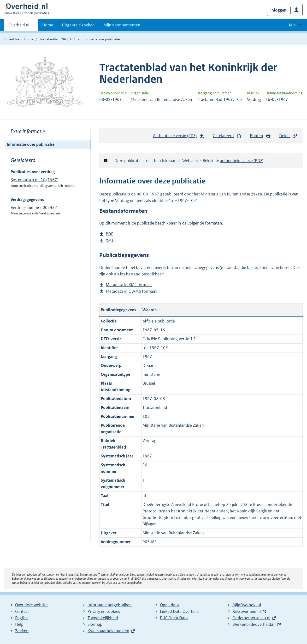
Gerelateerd (227, 136)
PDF (109, 234)
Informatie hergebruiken (110, 605)
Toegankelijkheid (103, 618)
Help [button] (292, 25)
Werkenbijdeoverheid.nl (254, 624)
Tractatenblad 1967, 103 (57, 39)
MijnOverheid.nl (247, 605)
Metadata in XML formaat (129, 285)
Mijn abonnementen (122, 25)
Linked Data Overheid (179, 611)
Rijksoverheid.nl (247, 611)
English (21, 618)
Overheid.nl (19, 26)
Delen (288, 136)
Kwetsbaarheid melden (108, 631)
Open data (169, 605)
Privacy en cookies (104, 611)
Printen (260, 136)
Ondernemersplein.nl (251, 618)
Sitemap (95, 624)
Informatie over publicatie (31, 144)
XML (110, 240)
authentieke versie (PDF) (242, 161)
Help (19, 624)
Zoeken (22, 631)
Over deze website (31, 605)
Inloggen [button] (278, 10)
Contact (22, 611)
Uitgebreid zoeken (78, 25)
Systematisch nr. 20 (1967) (35, 180)
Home (48, 25)
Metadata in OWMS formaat (131, 291)
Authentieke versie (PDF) (179, 137)
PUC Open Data (174, 618)
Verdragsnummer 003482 (34, 207)
